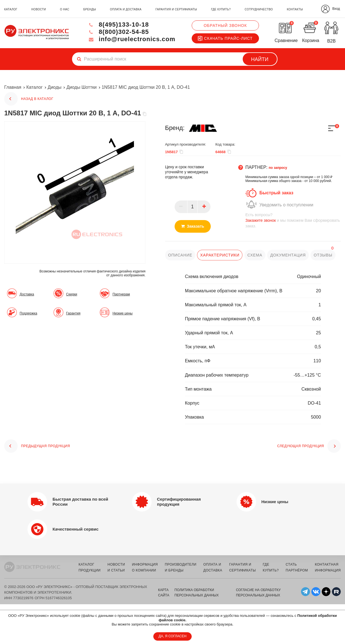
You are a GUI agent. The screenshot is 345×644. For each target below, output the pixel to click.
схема (255, 255)
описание (180, 255)
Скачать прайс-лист (225, 38)
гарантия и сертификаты (176, 9)
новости (39, 9)
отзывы (323, 255)
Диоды (55, 87)
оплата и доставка (126, 9)
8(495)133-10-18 (118, 25)
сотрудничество (259, 9)
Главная (13, 87)
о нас (65, 9)
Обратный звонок (225, 25)
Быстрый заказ (276, 193)
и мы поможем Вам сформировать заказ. (293, 220)
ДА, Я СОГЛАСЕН (172, 636)
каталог (11, 9)
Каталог (34, 87)
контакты (295, 9)
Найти (260, 59)
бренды (90, 9)
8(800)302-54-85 (118, 32)
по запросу (278, 168)
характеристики (220, 255)
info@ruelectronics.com (131, 39)
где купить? (221, 9)
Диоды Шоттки (81, 87)
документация (288, 255)
